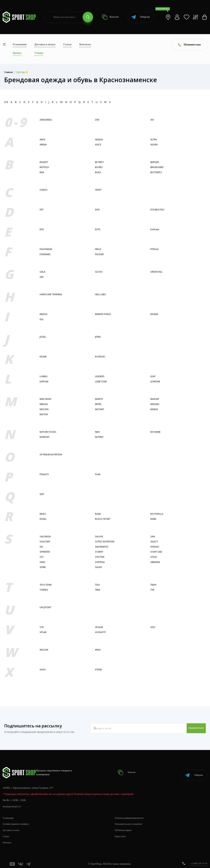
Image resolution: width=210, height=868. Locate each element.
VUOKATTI (101, 632)
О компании (20, 44)
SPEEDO (155, 547)
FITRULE (155, 249)
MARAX (155, 409)
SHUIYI (99, 567)
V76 (42, 627)
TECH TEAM (47, 585)
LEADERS (100, 376)
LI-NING (44, 376)
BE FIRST (100, 162)
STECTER (100, 557)
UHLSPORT (46, 607)
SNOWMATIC (103, 547)
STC (42, 557)
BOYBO (99, 167)
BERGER (155, 162)
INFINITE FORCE (105, 314)
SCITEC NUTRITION (106, 541)
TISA (98, 585)
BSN (42, 172)
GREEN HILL (157, 272)
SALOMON (46, 536)
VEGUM (99, 627)
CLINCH (44, 190)
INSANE (155, 314)
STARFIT (100, 552)
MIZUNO (156, 404)
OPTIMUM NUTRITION (53, 454)
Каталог (110, 17)
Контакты (85, 44)
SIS (41, 547)
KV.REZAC (101, 356)
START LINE (157, 552)
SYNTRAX (100, 562)
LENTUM (45, 381)
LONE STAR (102, 381)
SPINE (43, 567)
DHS (98, 209)
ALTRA (154, 139)
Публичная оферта (125, 826)
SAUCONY (45, 541)
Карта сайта (121, 832)
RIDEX (43, 514)
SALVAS (99, 536)
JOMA (98, 337)
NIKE (98, 432)
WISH (98, 650)
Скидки (39, 53)
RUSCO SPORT (104, 519)
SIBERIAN (156, 562)
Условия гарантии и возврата (18, 820)
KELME (44, 356)
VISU (153, 627)
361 (153, 120)
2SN (97, 120)
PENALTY (45, 474)
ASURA (154, 144)
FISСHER (100, 254)
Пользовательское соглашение (131, 820)
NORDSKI (45, 437)
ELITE (98, 229)
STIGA (154, 557)
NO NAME (156, 432)
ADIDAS (100, 139)
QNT (42, 494)
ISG (42, 319)
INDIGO (44, 314)
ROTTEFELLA (158, 514)
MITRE (99, 404)
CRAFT (99, 190)
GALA (43, 272)
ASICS (98, 144)
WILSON (44, 650)
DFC (42, 209)
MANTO (100, 399)
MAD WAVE (46, 399)
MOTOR (44, 414)
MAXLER (155, 399)
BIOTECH (45, 167)
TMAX (154, 585)
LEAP (153, 376)
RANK (154, 519)
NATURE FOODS (49, 432)
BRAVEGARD (158, 167)
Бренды (17, 53)
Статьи (67, 44)
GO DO (99, 272)
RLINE (99, 514)
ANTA (43, 139)
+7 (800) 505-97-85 (198, 859)
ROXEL (44, 519)
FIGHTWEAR (47, 249)
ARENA (44, 144)
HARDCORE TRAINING (53, 294)
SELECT (155, 541)
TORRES (44, 590)
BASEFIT (45, 162)
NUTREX (100, 437)
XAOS (43, 669)
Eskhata (155, 229)
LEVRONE (156, 381)
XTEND (99, 669)
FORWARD (46, 254)
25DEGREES (47, 120)
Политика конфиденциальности (132, 813)
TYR (153, 590)
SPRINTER (46, 552)
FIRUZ (99, 249)
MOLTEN (45, 409)
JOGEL (43, 337)
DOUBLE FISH (159, 209)
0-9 (6, 102)
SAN (153, 536)
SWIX (43, 562)
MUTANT (100, 409)
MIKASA (44, 404)
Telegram (141, 17)
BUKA (98, 172)
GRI (42, 277)
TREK (98, 590)
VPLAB (44, 632)
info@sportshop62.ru (13, 802)
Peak (98, 474)
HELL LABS (101, 294)
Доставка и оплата (45, 44)
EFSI (42, 229)
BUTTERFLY (157, 172)
